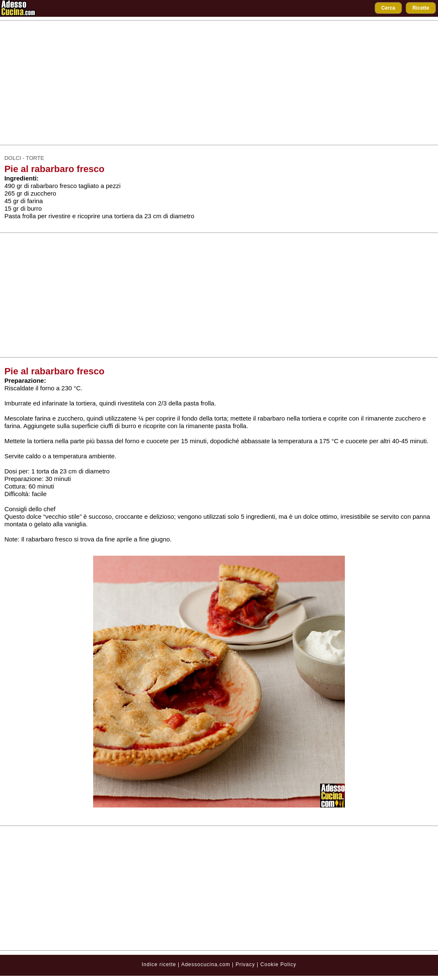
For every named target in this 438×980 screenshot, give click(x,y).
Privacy (246, 964)
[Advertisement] (219, 83)
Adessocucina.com (206, 964)
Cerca (388, 8)
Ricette (421, 8)
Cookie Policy (279, 964)
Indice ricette (159, 964)
